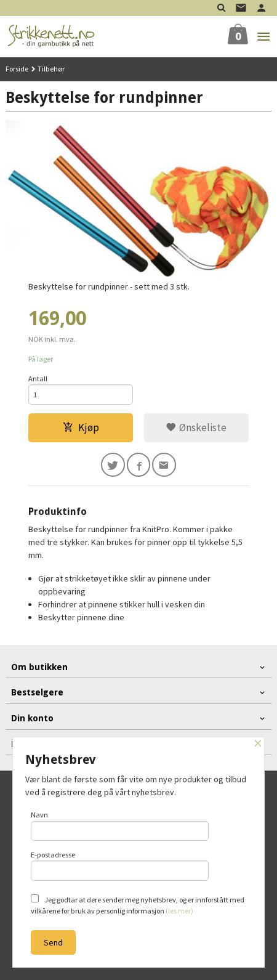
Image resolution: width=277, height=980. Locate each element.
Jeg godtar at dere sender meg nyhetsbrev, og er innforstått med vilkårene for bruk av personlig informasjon (138, 905)
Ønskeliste (196, 427)
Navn (120, 825)
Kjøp (81, 427)
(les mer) (179, 911)
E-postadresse (120, 865)
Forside (17, 69)
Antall (38, 379)
